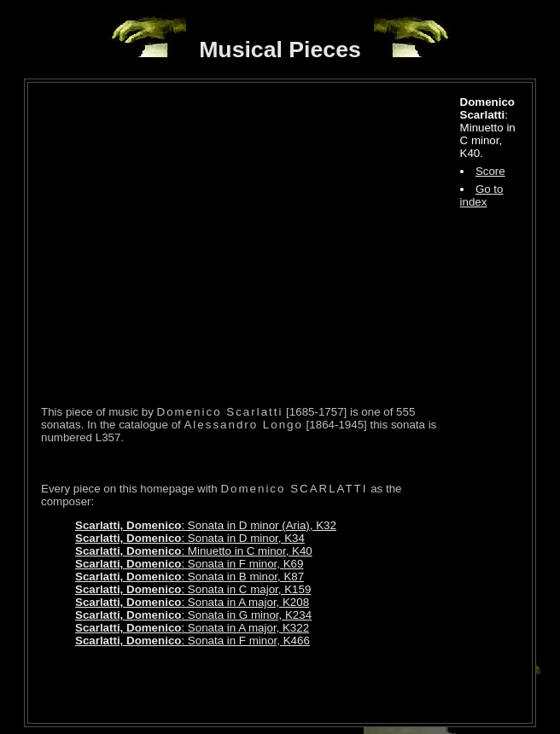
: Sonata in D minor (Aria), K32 (206, 525)
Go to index (482, 195)
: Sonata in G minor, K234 (193, 615)
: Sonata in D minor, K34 (190, 538)
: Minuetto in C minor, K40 (194, 551)
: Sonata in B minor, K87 (190, 577)
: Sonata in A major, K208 (192, 602)
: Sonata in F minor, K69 (189, 564)
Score (490, 171)
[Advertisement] (241, 684)
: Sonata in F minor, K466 (192, 641)
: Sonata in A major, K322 (192, 628)
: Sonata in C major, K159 (193, 589)
